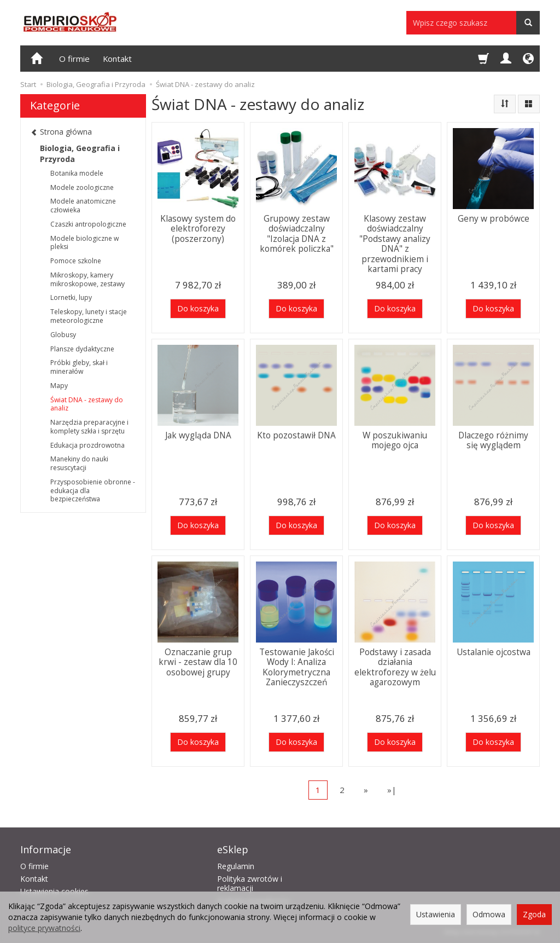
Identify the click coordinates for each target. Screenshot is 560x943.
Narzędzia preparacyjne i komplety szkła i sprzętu (89, 427)
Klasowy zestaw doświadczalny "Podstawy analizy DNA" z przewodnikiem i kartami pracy (395, 244)
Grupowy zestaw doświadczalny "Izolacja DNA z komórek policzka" (297, 234)
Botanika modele (77, 173)
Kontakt (117, 59)
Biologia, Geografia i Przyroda (80, 154)
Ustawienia (436, 914)
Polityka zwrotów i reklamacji (250, 883)
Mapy (59, 386)
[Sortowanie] (505, 104)
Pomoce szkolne (76, 261)
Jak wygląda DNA (198, 435)
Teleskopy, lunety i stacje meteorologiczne (89, 316)
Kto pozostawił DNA (296, 435)
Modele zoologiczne (82, 187)
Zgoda (534, 914)
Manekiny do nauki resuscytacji (79, 463)
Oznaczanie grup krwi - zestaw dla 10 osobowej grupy (198, 662)
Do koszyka (198, 308)
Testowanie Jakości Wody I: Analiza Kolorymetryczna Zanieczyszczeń (297, 667)
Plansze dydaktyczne (82, 349)
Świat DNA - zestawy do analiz (87, 404)
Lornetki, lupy (71, 297)
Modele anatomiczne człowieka (83, 206)
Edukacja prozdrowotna (87, 445)
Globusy (63, 335)
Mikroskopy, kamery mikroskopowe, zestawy (87, 279)
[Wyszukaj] (528, 23)
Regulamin (236, 866)
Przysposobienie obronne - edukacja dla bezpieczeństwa (93, 491)
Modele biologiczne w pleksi (84, 243)
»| (392, 790)
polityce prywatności (44, 928)
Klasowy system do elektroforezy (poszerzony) (198, 229)
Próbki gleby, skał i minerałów (79, 367)
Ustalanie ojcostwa (494, 652)
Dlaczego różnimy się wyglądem (493, 440)
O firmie (74, 59)
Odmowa (489, 914)
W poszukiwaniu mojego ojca (395, 440)
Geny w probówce (494, 219)
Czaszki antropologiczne (88, 224)
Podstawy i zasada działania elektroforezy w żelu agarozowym (395, 667)
